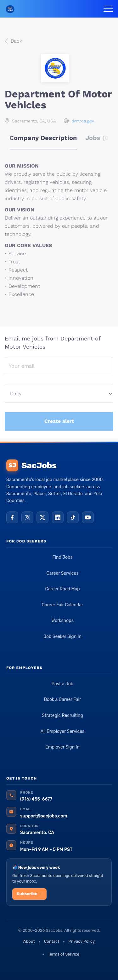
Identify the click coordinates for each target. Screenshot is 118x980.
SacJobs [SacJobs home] (31, 465)
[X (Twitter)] (42, 517)
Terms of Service (64, 954)
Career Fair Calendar (63, 605)
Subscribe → (29, 894)
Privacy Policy (82, 941)
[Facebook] (12, 517)
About (29, 941)
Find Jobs (62, 557)
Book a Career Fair (63, 700)
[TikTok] (73, 517)
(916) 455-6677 (36, 799)
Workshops (62, 621)
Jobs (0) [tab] (98, 138)
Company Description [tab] (43, 138)
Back (16, 41)
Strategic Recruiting (62, 716)
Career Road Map (62, 589)
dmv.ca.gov (83, 121)
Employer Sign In (62, 747)
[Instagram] (27, 517)
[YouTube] (88, 517)
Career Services (62, 573)
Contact (52, 941)
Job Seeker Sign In (62, 637)
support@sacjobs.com (44, 816)
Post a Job (62, 684)
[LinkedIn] (58, 517)
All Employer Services (63, 731)
